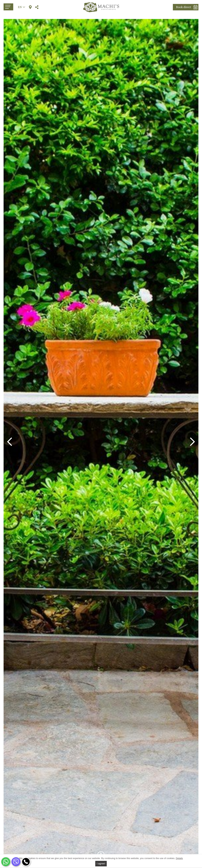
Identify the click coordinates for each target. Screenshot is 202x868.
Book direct (183, 7)
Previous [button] (10, 442)
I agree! (101, 864)
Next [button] (192, 442)
